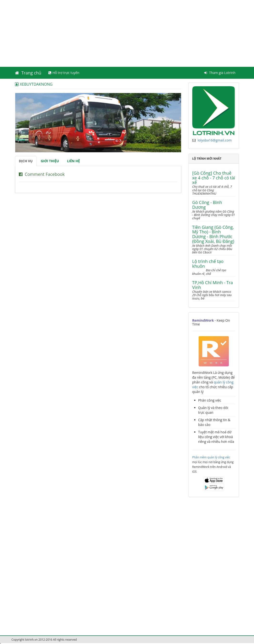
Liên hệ (73, 161)
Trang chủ (28, 73)
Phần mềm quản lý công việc (211, 457)
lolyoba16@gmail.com (215, 140)
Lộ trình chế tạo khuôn (208, 264)
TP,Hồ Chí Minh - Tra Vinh (213, 285)
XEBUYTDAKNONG (34, 84)
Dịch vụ (26, 161)
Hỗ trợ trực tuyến (64, 73)
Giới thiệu (50, 161)
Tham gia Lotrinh (220, 73)
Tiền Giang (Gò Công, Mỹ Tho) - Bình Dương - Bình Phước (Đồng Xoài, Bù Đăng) (213, 234)
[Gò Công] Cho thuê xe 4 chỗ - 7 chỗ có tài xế (214, 178)
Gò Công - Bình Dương (207, 205)
